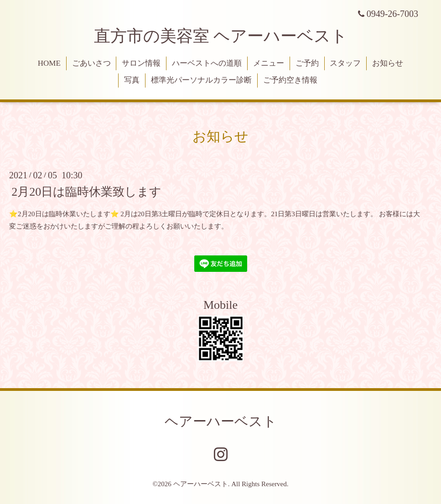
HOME (49, 63)
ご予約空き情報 (290, 80)
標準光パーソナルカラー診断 (201, 80)
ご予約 (307, 63)
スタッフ (345, 63)
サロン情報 (141, 63)
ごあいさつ (91, 63)
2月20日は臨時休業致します (86, 191)
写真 (132, 80)
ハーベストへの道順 (207, 63)
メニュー (269, 63)
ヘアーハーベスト (221, 421)
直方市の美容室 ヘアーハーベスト (221, 36)
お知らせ (388, 63)
